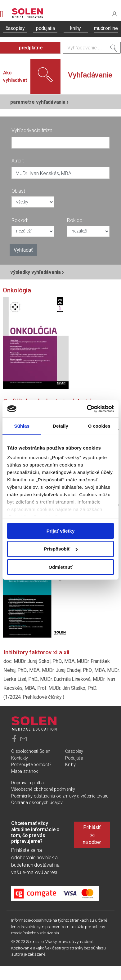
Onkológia (17, 290)
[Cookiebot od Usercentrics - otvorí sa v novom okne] (87, 409)
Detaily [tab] (60, 426)
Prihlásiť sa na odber (92, 835)
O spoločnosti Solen (31, 751)
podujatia (45, 28)
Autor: (18, 161)
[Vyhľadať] (114, 49)
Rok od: (20, 220)
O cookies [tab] (99, 426)
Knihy (70, 765)
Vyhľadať (23, 250)
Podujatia (74, 758)
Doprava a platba (27, 783)
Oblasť (18, 191)
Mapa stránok (25, 771)
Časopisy (74, 751)
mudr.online (106, 28)
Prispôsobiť (61, 549)
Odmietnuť (60, 567)
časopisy (15, 28)
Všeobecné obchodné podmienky (43, 789)
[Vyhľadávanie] (92, 48)
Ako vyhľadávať (15, 76)
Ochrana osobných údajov (37, 803)
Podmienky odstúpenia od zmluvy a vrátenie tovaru (60, 796)
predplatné (31, 48)
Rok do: (75, 220)
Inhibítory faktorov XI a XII (36, 652)
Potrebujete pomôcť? (31, 765)
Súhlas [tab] (22, 426)
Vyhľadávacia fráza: (32, 130)
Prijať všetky (61, 531)
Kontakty (20, 758)
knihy (76, 28)
